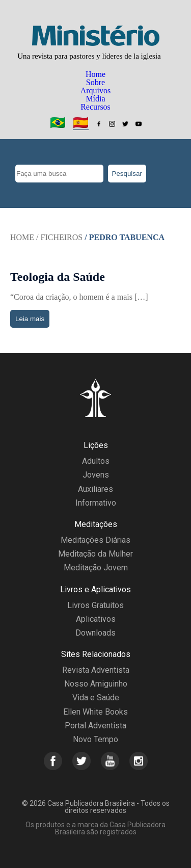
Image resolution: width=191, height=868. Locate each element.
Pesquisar (127, 174)
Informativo (96, 503)
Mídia (95, 99)
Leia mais (30, 319)
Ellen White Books (95, 712)
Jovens (96, 475)
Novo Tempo (95, 739)
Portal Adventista (95, 726)
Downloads (95, 633)
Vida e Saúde (96, 698)
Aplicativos (96, 619)
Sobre (95, 82)
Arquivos (96, 90)
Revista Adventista (96, 670)
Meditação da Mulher (95, 554)
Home (95, 74)
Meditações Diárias (95, 540)
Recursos (95, 107)
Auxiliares (95, 489)
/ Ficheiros (59, 237)
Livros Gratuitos (95, 605)
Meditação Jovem (96, 568)
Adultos (96, 461)
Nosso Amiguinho (96, 684)
